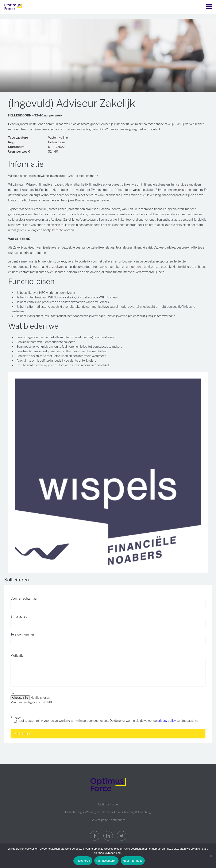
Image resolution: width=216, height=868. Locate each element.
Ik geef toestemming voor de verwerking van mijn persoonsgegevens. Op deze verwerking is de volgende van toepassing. (106, 721)
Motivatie (17, 655)
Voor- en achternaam (25, 598)
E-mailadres (19, 616)
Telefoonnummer (22, 634)
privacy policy (167, 721)
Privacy (16, 717)
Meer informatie (133, 861)
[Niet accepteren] (211, 856)
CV (13, 693)
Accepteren (83, 861)
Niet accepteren (106, 861)
